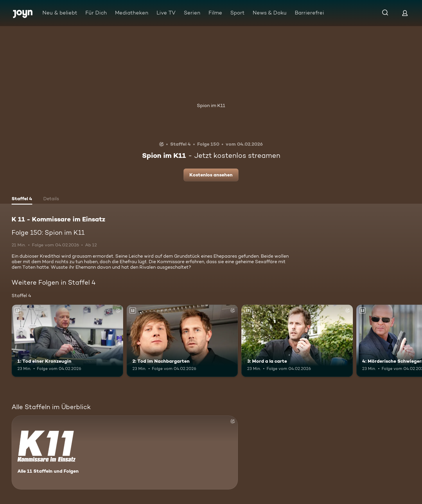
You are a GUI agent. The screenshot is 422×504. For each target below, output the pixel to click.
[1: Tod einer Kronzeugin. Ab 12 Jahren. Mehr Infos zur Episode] (67, 341)
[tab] (22, 199)
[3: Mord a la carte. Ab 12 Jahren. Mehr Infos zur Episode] (297, 341)
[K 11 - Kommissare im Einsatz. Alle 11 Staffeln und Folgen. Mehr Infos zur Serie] (125, 452)
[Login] (405, 13)
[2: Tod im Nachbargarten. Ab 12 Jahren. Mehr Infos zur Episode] (182, 341)
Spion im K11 (211, 105)
